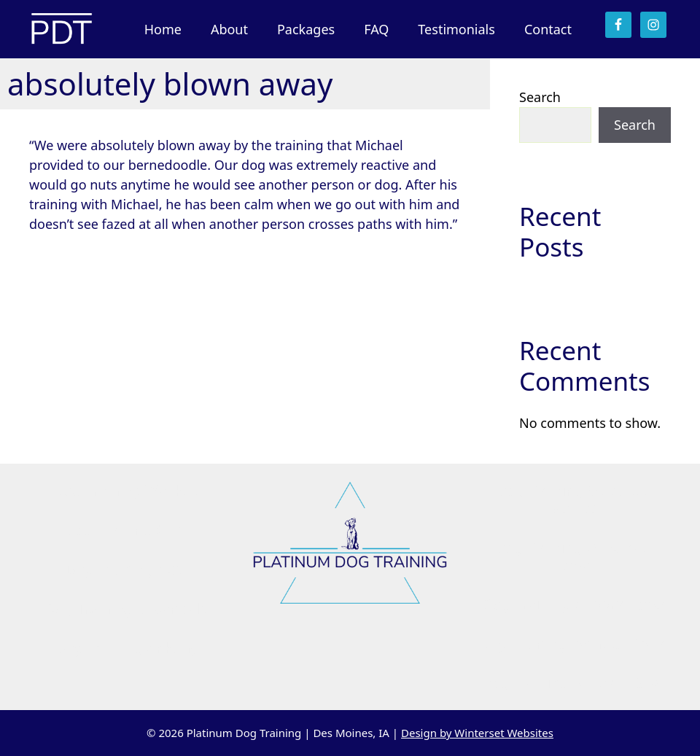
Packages (306, 29)
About (229, 29)
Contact (548, 29)
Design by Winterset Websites (477, 733)
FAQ (376, 29)
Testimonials (456, 29)
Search (540, 97)
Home (163, 29)
